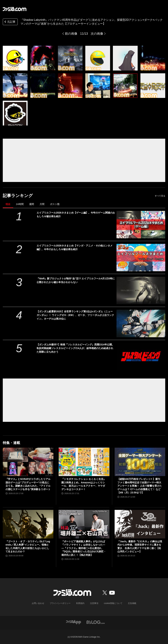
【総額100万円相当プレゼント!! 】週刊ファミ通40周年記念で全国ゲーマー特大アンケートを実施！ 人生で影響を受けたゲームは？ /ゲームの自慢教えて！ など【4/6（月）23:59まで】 (140, 486)
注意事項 (94, 603)
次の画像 (97, 34)
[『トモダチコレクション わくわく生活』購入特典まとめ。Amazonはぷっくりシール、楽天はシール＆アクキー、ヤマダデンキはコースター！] (84, 462)
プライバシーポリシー (60, 603)
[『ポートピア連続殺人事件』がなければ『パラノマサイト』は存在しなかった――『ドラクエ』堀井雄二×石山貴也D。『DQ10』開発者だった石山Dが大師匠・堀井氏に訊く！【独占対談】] (84, 524)
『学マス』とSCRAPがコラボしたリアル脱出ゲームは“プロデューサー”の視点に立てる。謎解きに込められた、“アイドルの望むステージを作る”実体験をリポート (28, 484)
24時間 (20, 204)
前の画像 (71, 34)
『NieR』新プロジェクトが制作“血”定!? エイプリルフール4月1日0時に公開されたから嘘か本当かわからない (76, 280)
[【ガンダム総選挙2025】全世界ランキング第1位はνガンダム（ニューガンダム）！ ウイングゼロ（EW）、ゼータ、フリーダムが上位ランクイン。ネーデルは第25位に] (141, 323)
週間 (32, 204)
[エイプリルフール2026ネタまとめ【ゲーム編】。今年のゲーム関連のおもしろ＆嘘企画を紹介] (141, 225)
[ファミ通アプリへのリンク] (74, 622)
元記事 (10, 22)
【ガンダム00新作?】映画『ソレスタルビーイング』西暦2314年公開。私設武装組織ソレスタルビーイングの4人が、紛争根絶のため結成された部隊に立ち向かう (75, 348)
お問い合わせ (38, 603)
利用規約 (80, 603)
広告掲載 (132, 603)
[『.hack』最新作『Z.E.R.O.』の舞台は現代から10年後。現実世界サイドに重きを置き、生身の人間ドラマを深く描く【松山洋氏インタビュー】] (140, 524)
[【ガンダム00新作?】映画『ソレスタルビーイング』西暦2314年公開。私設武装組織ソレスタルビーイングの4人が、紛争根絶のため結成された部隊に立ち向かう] (141, 356)
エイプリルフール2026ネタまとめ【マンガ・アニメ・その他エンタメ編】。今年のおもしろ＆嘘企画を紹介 (74, 247)
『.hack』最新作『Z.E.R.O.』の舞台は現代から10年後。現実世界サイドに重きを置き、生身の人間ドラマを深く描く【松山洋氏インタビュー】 (140, 547)
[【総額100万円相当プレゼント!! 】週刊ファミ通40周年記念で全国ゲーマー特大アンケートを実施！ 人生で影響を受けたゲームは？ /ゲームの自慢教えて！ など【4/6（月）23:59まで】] (140, 462)
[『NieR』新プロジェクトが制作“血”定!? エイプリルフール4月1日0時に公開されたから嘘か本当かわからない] (141, 290)
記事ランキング (18, 196)
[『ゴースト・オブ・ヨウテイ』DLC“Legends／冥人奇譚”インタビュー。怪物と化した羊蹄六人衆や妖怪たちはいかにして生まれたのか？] (28, 524)
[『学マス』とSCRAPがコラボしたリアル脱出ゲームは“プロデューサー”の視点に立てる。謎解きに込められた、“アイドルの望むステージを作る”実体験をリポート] (28, 462)
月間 (42, 204)
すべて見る (160, 196)
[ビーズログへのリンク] (96, 622)
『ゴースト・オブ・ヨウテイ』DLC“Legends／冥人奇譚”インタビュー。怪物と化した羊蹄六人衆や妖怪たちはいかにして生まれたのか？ (28, 547)
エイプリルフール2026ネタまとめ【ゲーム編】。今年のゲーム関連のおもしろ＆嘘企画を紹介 (76, 214)
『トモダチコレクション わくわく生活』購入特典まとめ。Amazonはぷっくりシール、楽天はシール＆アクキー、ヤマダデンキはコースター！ (84, 484)
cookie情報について (113, 603)
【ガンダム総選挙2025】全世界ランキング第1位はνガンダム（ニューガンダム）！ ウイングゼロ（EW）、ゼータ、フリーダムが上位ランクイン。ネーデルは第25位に (75, 315)
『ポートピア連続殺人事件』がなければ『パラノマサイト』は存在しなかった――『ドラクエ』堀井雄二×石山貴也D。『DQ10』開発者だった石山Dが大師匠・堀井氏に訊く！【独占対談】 (84, 548)
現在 (8, 204)
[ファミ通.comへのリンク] (15, 9)
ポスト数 (55, 204)
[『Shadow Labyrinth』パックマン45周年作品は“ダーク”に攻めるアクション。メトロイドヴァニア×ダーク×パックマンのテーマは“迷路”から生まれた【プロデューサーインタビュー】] (15, 58)
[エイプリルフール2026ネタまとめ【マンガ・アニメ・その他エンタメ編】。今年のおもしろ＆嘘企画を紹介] (141, 258)
